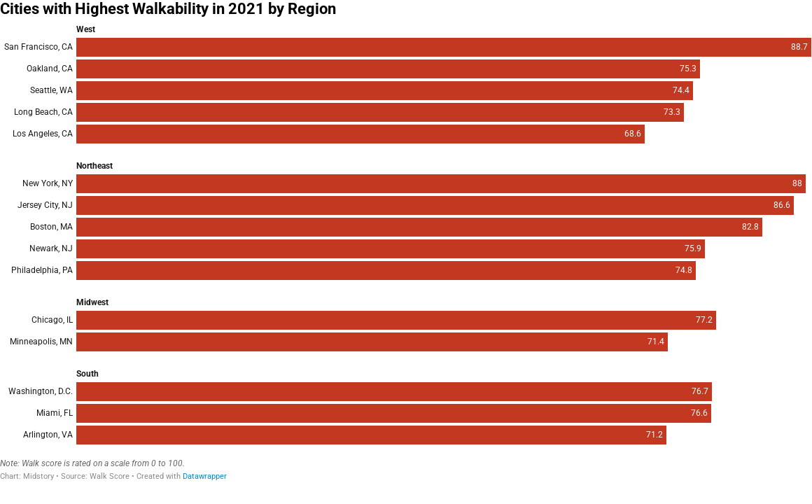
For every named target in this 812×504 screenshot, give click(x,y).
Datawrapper (205, 476)
